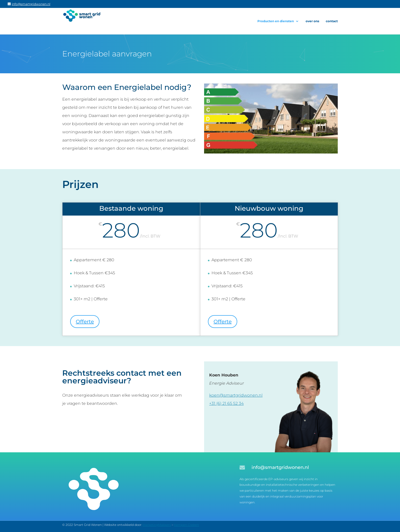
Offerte (85, 322)
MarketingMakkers (157, 525)
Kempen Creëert (186, 525)
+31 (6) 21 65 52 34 (226, 403)
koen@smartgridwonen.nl (236, 395)
